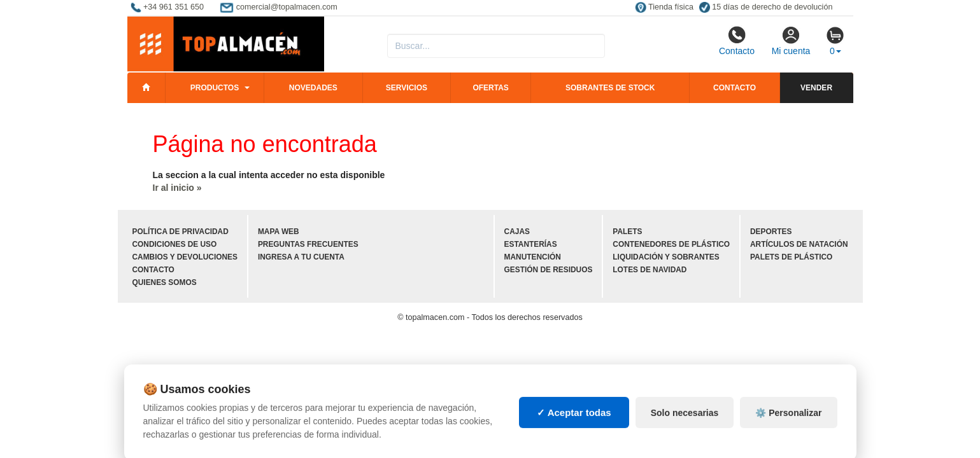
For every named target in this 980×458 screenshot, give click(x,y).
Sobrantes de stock (610, 88)
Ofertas (490, 88)
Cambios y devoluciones (185, 257)
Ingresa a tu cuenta (301, 257)
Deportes (771, 232)
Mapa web (279, 232)
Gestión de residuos (549, 270)
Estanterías (531, 244)
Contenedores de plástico (671, 244)
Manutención (533, 257)
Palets (627, 232)
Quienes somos (165, 282)
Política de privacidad (181, 232)
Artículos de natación (799, 244)
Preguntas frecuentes (308, 244)
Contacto (737, 41)
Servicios (407, 88)
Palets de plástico (791, 257)
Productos (215, 88)
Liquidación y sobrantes (666, 257)
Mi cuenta (791, 41)
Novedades (313, 88)
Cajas (517, 232)
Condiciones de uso (175, 244)
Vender (816, 88)
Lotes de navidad (650, 270)
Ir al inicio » (177, 188)
